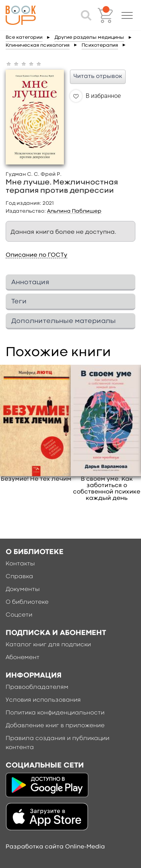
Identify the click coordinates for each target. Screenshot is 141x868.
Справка (19, 577)
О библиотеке (27, 602)
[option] (36, 424)
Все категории (24, 37)
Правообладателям (37, 687)
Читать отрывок (98, 76)
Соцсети (19, 615)
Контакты (20, 564)
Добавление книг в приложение (55, 726)
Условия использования (43, 700)
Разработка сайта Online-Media (55, 847)
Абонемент (23, 658)
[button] (127, 15)
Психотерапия (100, 45)
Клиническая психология (38, 45)
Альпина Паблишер (74, 211)
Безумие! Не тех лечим (36, 479)
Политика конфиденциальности (55, 713)
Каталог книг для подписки (48, 645)
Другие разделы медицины (89, 37)
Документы (23, 589)
